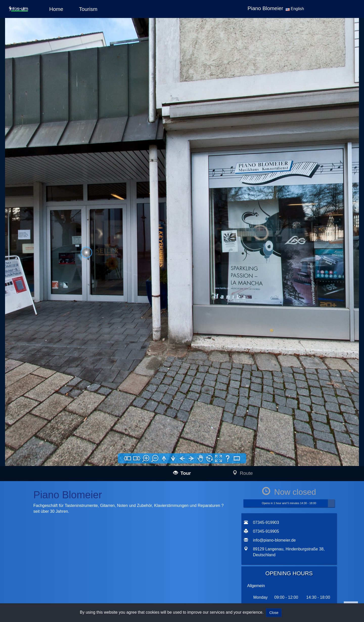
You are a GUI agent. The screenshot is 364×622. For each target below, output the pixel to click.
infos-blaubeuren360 (49, 406)
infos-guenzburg (46, 423)
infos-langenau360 (47, 400)
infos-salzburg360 (40, 465)
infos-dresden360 (39, 452)
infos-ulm (32, 394)
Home (56, 9)
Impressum (128, 394)
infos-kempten (44, 429)
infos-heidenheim (39, 472)
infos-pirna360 (44, 458)
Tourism (88, 9)
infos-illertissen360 (48, 411)
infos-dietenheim (46, 446)
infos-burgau (43, 417)
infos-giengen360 (47, 477)
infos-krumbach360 (48, 434)
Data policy (128, 401)
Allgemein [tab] (256, 269)
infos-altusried (44, 440)
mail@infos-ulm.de (88, 400)
